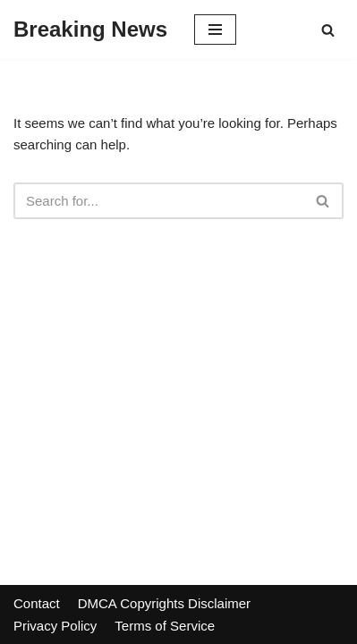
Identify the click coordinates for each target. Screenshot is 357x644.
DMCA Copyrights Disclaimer (164, 603)
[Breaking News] (90, 30)
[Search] (328, 30)
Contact (37, 603)
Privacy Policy (55, 626)
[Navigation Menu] (215, 30)
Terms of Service (165, 626)
